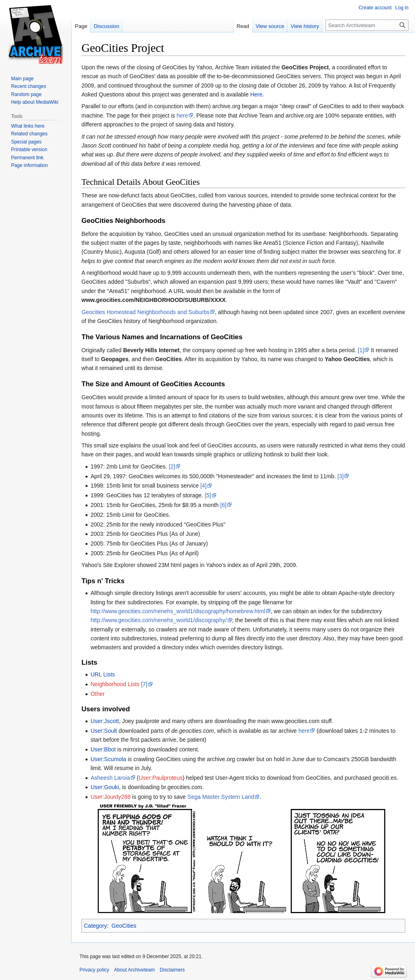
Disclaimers (172, 970)
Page (81, 26)
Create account (375, 8)
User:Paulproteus (160, 778)
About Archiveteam (134, 970)
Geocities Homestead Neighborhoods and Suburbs (145, 312)
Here (256, 94)
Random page (26, 94)
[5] (208, 495)
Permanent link (27, 158)
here (182, 116)
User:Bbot (103, 749)
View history (305, 26)
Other (97, 694)
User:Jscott (105, 721)
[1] (361, 350)
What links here (28, 126)
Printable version (29, 150)
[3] (341, 476)
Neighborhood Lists (115, 684)
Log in (402, 8)
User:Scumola (108, 759)
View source (270, 26)
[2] (172, 466)
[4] (203, 486)
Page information (29, 165)
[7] (144, 684)
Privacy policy (94, 970)
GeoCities (124, 926)
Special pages (26, 142)
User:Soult (104, 731)
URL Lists (103, 674)
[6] (223, 505)
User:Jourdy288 (110, 797)
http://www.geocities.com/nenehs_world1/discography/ (158, 620)
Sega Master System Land (221, 797)
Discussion (106, 26)
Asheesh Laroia (110, 778)
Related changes (29, 134)
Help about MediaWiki (35, 102)
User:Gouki (105, 787)
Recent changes (29, 86)
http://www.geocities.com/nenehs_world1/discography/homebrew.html (178, 611)
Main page (22, 79)
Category (95, 926)
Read (243, 26)
